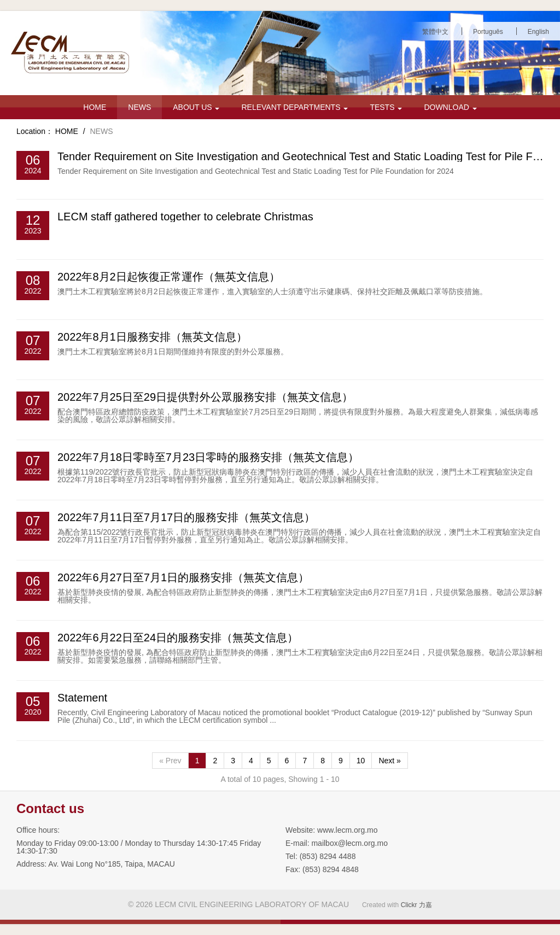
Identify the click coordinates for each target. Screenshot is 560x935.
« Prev (170, 761)
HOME (95, 107)
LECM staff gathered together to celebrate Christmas (185, 217)
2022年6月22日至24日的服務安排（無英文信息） (178, 638)
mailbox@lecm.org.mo (349, 843)
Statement (82, 698)
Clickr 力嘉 (416, 905)
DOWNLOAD (450, 107)
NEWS (139, 107)
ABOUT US (196, 107)
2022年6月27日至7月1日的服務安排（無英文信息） (183, 577)
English (538, 32)
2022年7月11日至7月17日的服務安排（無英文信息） (186, 517)
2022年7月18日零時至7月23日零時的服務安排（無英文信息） (208, 457)
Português (488, 32)
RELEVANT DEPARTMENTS (294, 107)
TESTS (386, 107)
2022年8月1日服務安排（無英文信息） (152, 337)
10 (361, 761)
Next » (389, 761)
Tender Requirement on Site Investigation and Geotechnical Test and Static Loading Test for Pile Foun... (309, 156)
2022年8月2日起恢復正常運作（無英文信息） (169, 277)
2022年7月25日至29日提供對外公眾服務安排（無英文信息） (205, 397)
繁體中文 (435, 32)
